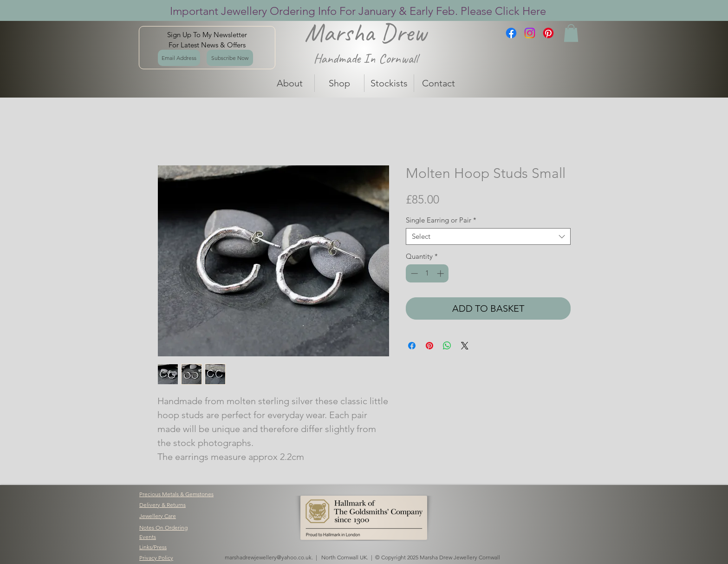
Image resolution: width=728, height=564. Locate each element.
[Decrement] (413, 273)
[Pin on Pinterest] (429, 346)
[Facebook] (511, 33)
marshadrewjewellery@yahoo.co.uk (268, 557)
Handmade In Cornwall (366, 58)
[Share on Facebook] (412, 346)
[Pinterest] (548, 33)
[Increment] (441, 273)
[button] (571, 33)
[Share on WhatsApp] (447, 346)
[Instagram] (530, 33)
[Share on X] (465, 346)
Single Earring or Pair (441, 220)
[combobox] (488, 236)
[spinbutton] (427, 273)
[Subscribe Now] (230, 58)
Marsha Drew (366, 33)
